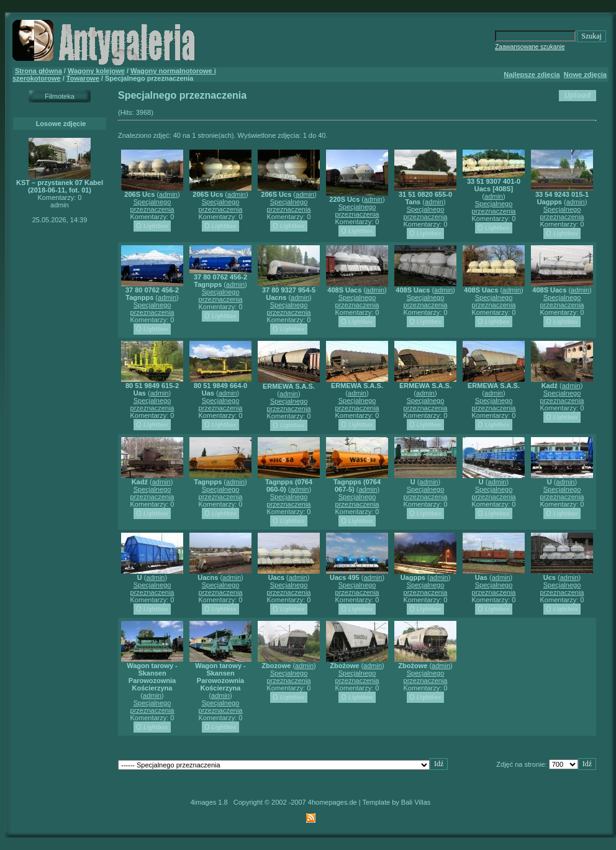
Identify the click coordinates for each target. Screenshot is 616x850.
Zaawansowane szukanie (530, 47)
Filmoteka (60, 96)
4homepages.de (333, 802)
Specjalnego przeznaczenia (152, 206)
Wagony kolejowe (96, 71)
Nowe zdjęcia (585, 75)
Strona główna (38, 71)
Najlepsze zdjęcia (532, 75)
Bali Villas (416, 802)
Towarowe (83, 78)
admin (168, 194)
